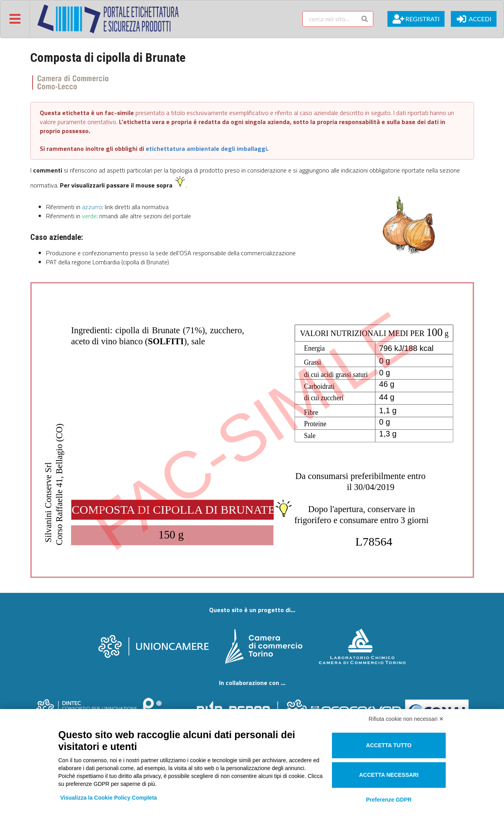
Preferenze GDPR (389, 800)
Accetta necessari (389, 775)
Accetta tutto (389, 745)
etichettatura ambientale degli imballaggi (206, 149)
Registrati (416, 19)
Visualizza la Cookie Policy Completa (109, 798)
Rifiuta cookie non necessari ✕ (406, 719)
